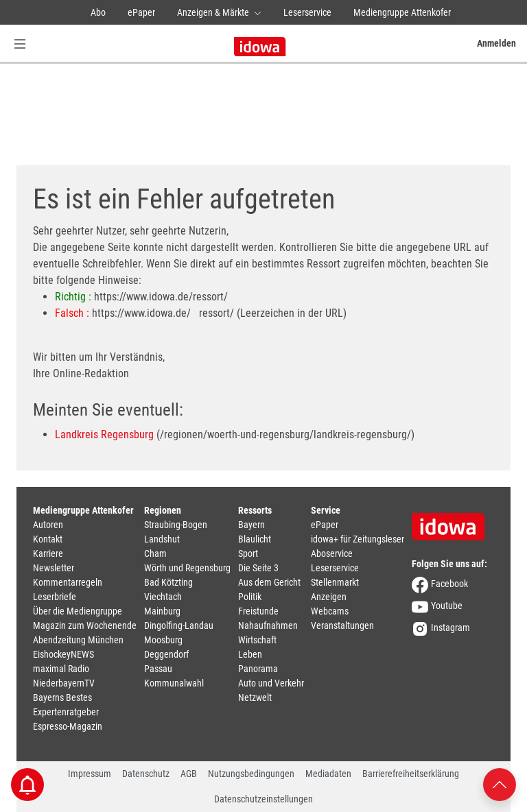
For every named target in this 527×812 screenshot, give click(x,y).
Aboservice (332, 553)
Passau (158, 669)
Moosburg (163, 640)
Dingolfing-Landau (179, 625)
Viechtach (163, 597)
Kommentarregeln (68, 582)
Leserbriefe (55, 597)
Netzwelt (255, 697)
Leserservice (307, 12)
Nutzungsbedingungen (251, 774)
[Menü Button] (20, 44)
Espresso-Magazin (68, 726)
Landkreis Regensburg (104, 434)
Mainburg (162, 611)
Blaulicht (255, 539)
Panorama (258, 669)
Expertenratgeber (66, 712)
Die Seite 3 (258, 568)
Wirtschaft (257, 640)
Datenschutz (146, 774)
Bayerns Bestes (62, 697)
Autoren (48, 525)
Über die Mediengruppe (78, 611)
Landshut (162, 539)
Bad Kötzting (168, 582)
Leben (250, 654)
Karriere (48, 553)
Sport (248, 553)
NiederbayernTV (64, 683)
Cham (155, 553)
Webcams (330, 611)
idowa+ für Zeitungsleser (358, 539)
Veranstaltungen (342, 625)
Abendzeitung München (78, 640)
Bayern (251, 525)
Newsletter (54, 568)
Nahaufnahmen (268, 625)
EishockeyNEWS (63, 654)
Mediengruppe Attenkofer (402, 12)
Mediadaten (328, 774)
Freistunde (258, 611)
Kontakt (48, 539)
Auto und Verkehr (271, 683)
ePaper (141, 12)
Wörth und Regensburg (187, 568)
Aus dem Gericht (269, 582)
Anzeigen (329, 597)
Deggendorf (166, 654)
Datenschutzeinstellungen (263, 799)
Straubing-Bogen (176, 525)
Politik (250, 597)
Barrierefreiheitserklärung (411, 774)
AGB (189, 774)
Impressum (90, 774)
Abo (98, 12)
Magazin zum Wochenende (85, 625)
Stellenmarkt (335, 582)
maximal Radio (61, 669)
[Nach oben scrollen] (500, 784)
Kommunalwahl (174, 683)
